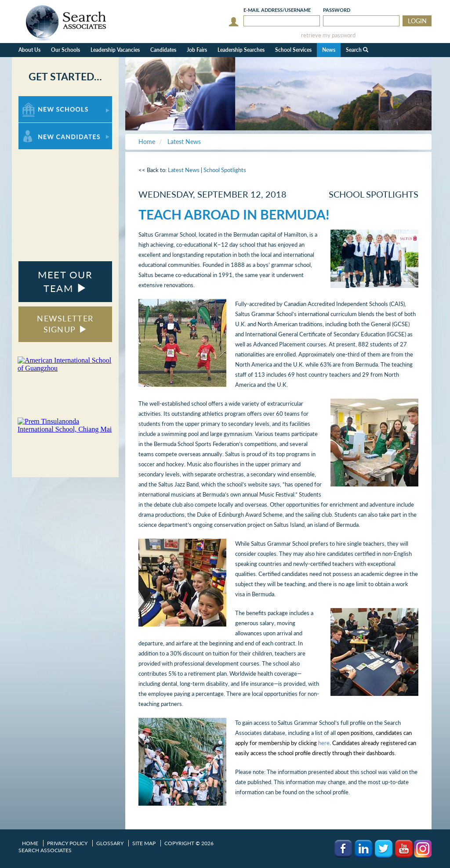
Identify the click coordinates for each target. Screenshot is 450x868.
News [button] (329, 50)
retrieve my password (328, 35)
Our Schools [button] (65, 50)
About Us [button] (29, 50)
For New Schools (42, 100)
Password (337, 10)
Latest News (184, 170)
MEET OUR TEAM (65, 281)
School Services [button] (293, 50)
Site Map (144, 843)
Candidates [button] (163, 50)
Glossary (110, 843)
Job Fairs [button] (197, 50)
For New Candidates (46, 127)
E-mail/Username (277, 10)
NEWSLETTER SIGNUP (65, 324)
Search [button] (357, 50)
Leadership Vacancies (115, 50)
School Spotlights (225, 170)
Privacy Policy (67, 843)
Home (30, 843)
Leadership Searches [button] (241, 50)
